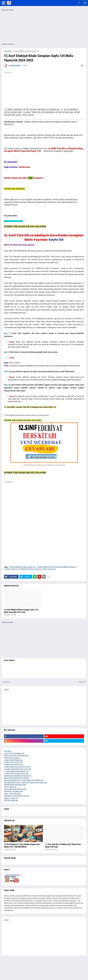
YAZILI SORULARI (10, 787)
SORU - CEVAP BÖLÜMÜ (13, 794)
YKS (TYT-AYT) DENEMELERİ (14, 753)
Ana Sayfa (8, 51)
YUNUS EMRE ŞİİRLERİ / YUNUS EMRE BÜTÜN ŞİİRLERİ (23, 780)
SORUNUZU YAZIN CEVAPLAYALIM (16, 796)
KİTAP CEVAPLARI (49, 569)
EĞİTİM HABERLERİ (11, 800)
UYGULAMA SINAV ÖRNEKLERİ (15, 789)
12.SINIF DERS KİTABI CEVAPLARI (16, 774)
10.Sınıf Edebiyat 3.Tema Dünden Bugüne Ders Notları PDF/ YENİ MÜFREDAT (22, 846)
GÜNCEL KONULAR (11, 798)
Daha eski (82, 682)
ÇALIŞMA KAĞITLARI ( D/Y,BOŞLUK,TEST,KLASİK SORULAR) (25, 783)
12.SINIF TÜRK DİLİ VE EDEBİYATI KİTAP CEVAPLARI (23, 569)
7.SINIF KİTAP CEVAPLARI (13, 762)
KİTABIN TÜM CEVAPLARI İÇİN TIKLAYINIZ (23, 420)
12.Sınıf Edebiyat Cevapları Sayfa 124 (26, 51)
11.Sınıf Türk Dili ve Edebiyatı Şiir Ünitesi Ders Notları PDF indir (63, 846)
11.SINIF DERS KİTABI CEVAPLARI (16, 771)
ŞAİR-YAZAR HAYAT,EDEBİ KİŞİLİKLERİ (18, 776)
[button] (3, 3)
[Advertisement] (44, 507)
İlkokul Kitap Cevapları (12, 758)
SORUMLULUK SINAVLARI (13, 792)
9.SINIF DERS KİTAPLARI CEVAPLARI (17, 767)
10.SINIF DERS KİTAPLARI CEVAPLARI (18, 769)
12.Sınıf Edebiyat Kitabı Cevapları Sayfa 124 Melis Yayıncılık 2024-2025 (21, 611)
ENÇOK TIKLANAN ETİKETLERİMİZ (16, 778)
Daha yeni (6, 682)
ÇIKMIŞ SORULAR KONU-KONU (15, 785)
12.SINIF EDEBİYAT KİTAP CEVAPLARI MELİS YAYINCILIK (56, 567)
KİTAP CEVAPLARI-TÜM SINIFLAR (16, 756)
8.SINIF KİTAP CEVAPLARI (13, 765)
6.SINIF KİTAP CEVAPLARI (13, 760)
